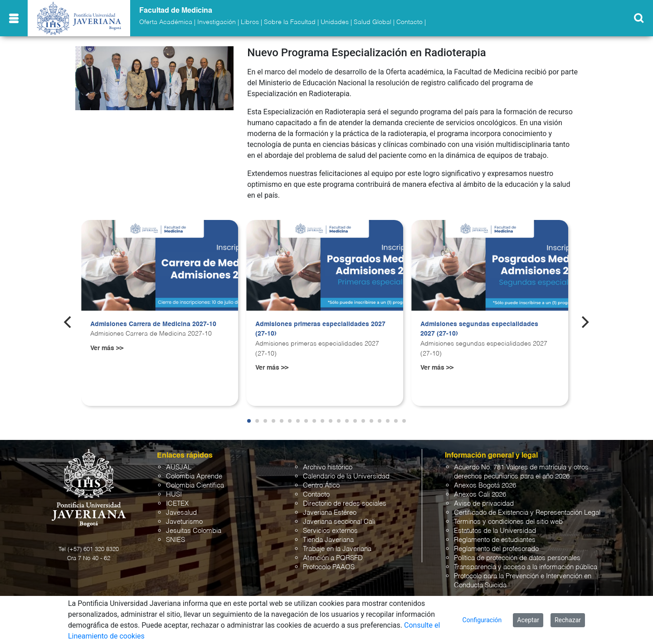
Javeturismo (184, 522)
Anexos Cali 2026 (480, 495)
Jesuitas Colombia (194, 531)
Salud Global (373, 22)
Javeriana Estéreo (330, 513)
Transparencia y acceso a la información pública (526, 567)
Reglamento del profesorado (496, 549)
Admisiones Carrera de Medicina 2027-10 (153, 324)
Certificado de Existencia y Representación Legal (527, 513)
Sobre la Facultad (290, 22)
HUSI (174, 495)
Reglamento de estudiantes (495, 540)
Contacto (409, 22)
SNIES (175, 540)
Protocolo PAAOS (329, 567)
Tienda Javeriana (328, 540)
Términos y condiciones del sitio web (508, 522)
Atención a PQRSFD (333, 558)
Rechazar (568, 620)
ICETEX (177, 504)
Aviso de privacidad (484, 504)
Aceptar (528, 620)
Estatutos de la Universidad (495, 531)
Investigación (217, 22)
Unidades (335, 22)
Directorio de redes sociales (345, 504)
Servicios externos (330, 531)
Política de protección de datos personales (517, 558)
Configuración (482, 620)
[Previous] (68, 322)
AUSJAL (179, 467)
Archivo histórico (328, 467)
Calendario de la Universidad (346, 476)
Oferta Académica (166, 22)
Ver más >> (107, 348)
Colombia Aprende (194, 476)
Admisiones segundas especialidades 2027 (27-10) (479, 329)
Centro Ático (321, 485)
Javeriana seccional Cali (339, 522)
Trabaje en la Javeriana (337, 549)
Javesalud (181, 513)
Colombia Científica (195, 485)
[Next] (585, 322)
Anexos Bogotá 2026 (485, 485)
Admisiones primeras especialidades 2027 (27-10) (320, 329)
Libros (250, 22)
